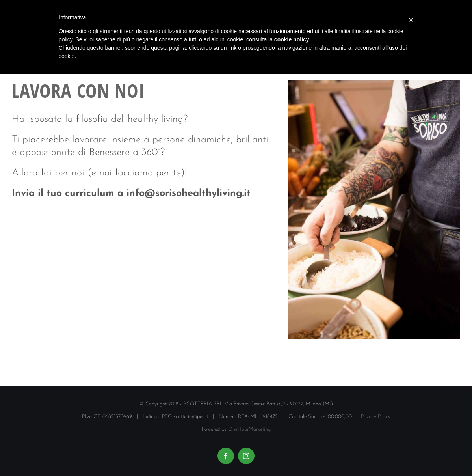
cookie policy (292, 39)
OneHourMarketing (249, 429)
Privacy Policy (376, 417)
